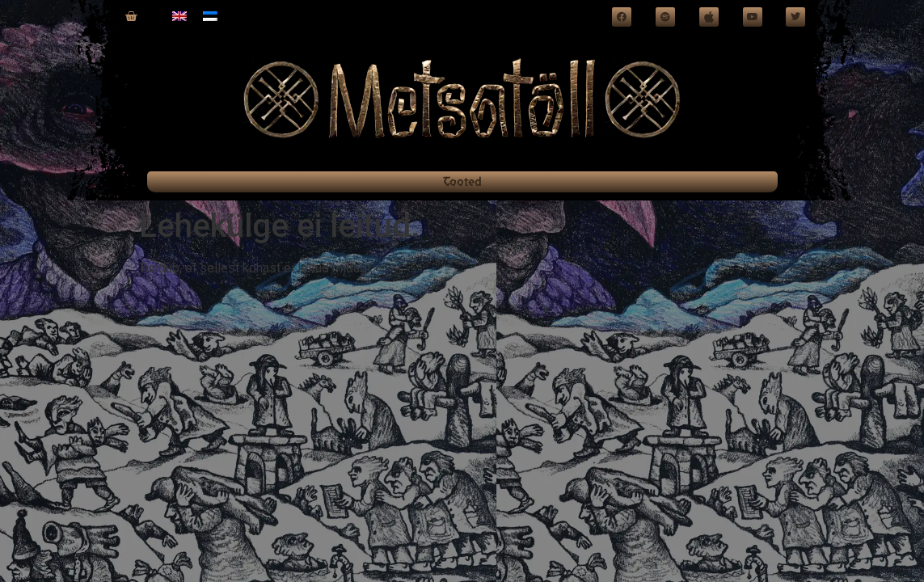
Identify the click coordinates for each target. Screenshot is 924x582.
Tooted (462, 181)
